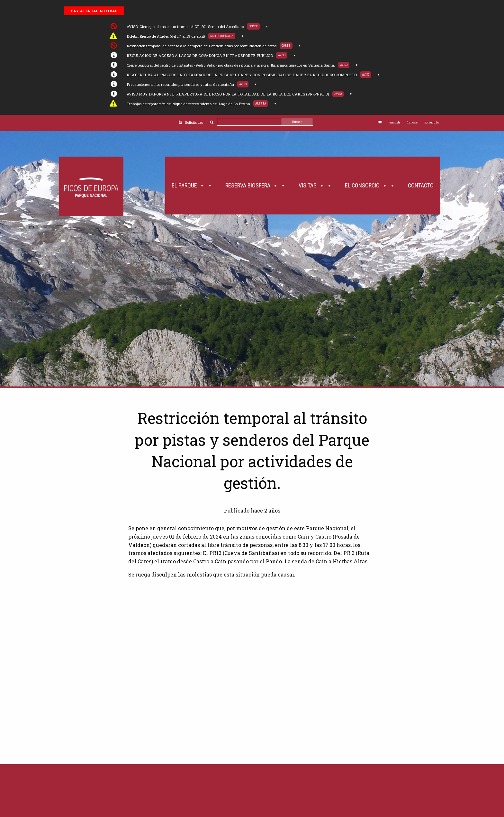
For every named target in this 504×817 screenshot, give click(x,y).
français (412, 122)
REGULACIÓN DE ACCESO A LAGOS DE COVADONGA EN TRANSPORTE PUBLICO (200, 55)
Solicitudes (194, 122)
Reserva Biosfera (256, 186)
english (395, 122)
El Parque (192, 186)
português (432, 122)
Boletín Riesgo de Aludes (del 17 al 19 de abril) (166, 36)
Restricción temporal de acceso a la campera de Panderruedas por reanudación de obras (202, 46)
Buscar (297, 122)
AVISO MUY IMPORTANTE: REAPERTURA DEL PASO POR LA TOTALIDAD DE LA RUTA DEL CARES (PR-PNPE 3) (228, 94)
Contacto (421, 185)
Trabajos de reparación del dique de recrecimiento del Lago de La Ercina (188, 104)
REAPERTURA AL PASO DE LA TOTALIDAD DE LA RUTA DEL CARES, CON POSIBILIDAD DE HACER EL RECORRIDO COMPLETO (242, 75)
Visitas (315, 186)
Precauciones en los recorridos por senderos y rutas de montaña (180, 84)
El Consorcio (370, 186)
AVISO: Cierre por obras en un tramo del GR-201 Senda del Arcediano (185, 27)
